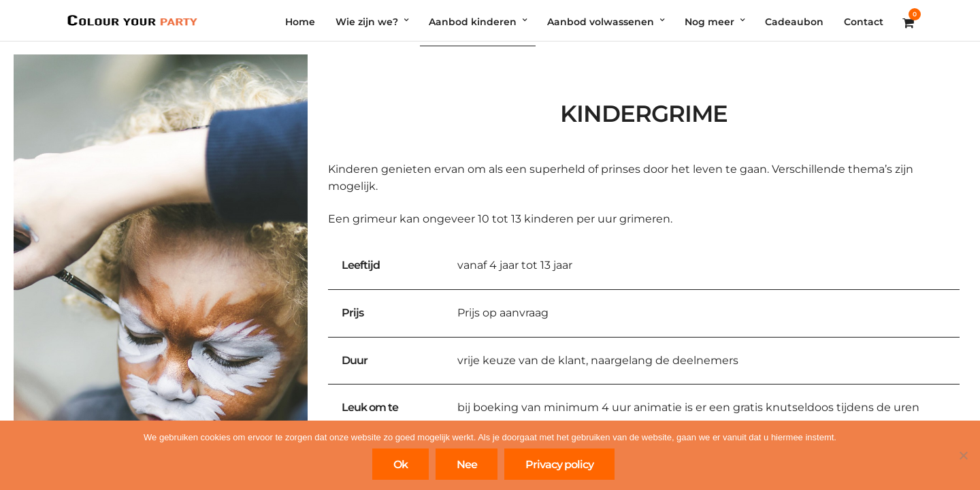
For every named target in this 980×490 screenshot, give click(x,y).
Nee (467, 464)
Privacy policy (559, 464)
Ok (401, 464)
